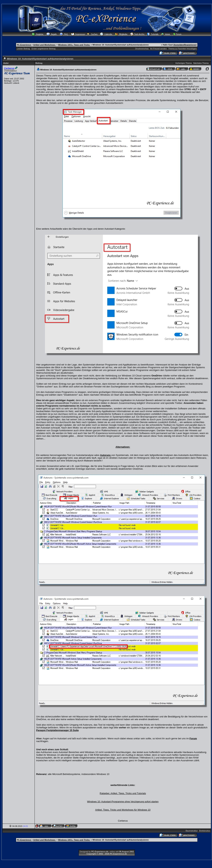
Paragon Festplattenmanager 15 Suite (57, 730)
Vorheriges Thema (183, 63)
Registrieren (190, 45)
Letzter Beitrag (23, 49)
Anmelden (179, 45)
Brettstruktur (205, 831)
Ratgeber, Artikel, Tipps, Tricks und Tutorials (123, 793)
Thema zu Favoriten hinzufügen (182, 49)
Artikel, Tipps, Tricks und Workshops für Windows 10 (123, 810)
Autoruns (106, 455)
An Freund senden (159, 49)
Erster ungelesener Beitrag (44, 49)
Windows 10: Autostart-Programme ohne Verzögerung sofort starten (123, 802)
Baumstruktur (192, 831)
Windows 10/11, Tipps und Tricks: (74, 45)
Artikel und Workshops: (45, 45)
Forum (193, 738)
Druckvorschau (142, 49)
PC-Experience (24, 45)
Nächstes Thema (201, 63)
